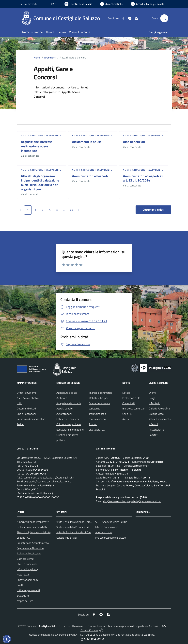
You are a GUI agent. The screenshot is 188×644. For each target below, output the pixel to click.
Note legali (23, 574)
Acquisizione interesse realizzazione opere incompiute (37, 146)
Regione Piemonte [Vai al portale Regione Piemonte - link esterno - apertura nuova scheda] (29, 4)
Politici (20, 424)
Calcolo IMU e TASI (67, 538)
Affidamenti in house (87, 142)
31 (72, 210)
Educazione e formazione (70, 430)
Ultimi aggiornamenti (28, 590)
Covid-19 (127, 414)
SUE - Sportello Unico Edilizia (111, 522)
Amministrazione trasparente (41, 135)
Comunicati (128, 403)
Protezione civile (131, 398)
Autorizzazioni (64, 414)
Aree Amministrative (28, 398)
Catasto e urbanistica (68, 419)
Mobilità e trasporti (99, 398)
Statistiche (23, 596)
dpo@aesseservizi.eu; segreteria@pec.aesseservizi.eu (132, 501)
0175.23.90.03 (30, 466)
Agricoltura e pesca (67, 393)
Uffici (20, 403)
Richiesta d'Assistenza (29, 553)
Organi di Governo (27, 393)
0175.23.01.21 (29, 462)
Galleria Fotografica (159, 408)
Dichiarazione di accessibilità (32, 527)
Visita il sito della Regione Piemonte (76, 522)
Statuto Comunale (27, 564)
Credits (21, 585)
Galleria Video (156, 414)
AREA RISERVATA (92, 639)
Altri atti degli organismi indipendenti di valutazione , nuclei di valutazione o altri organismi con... (41, 183)
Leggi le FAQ (24, 538)
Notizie (126, 393)
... (64, 210)
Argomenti (50, 57)
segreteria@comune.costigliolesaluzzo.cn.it (47, 481)
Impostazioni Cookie (28, 580)
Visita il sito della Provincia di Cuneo (76, 527)
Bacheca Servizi (25, 559)
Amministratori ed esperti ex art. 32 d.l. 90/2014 (143, 178)
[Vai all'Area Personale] (148, 4)
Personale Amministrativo (31, 419)
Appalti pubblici (65, 408)
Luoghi (152, 398)
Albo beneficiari (134, 142)
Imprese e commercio (100, 393)
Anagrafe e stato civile (69, 403)
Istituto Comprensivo (107, 527)
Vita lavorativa (97, 430)
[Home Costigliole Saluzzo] (62, 18)
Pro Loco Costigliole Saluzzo (110, 538)
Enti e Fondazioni (26, 414)
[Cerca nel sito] (164, 18)
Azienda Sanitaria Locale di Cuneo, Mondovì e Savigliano (87, 532)
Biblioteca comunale (133, 408)
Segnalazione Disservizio (30, 548)
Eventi (152, 393)
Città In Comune (89, 630)
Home (37, 57)
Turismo (93, 424)
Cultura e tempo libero (69, 424)
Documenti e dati (153, 210)
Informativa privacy (27, 569)
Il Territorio (154, 403)
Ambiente (62, 398)
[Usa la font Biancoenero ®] (78, 4)
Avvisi (126, 419)
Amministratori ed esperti (90, 176)
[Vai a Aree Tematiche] (111, 4)
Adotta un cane (104, 532)
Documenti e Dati (26, 408)
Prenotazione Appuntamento (33, 543)
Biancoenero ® (107, 635)
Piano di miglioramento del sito (34, 532)
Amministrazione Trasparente (33, 522)
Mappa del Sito (25, 601)
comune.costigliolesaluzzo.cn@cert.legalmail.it (49, 477)
